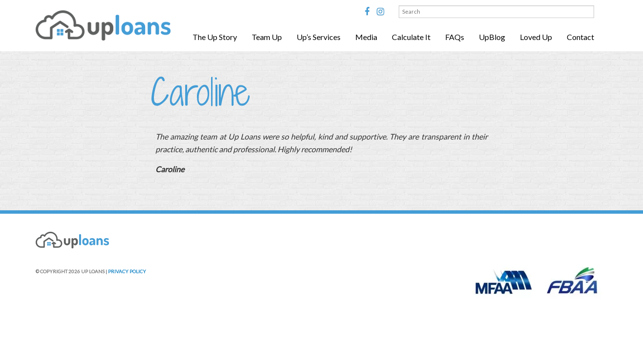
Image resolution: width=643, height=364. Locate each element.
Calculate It (411, 37)
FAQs (455, 37)
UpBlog (492, 37)
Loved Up (536, 37)
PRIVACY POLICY (127, 271)
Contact (580, 37)
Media (366, 37)
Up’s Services (319, 37)
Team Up (267, 37)
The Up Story (215, 37)
